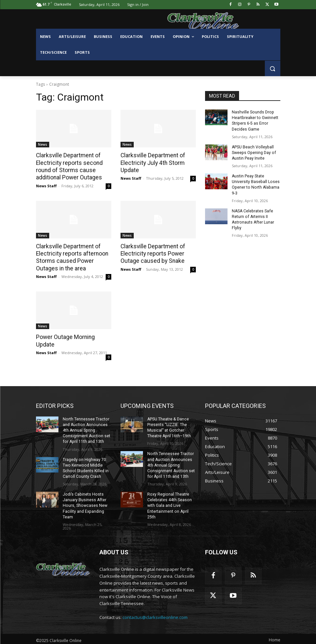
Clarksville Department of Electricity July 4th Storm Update (152, 163)
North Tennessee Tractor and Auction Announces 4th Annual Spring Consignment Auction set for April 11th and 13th (86, 429)
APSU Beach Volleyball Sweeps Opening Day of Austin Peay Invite (253, 152)
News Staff (46, 185)
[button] (273, 68)
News (43, 144)
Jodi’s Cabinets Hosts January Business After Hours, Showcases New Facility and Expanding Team (84, 503)
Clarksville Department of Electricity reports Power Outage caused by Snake (152, 253)
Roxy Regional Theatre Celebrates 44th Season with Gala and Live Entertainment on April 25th (169, 503)
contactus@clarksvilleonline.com (155, 614)
